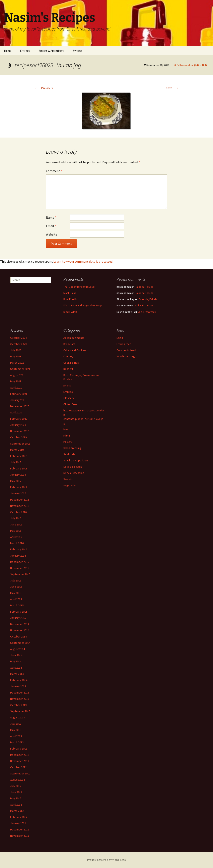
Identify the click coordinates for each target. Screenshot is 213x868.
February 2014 (19, 680)
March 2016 (17, 543)
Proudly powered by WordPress (106, 860)
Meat (66, 429)
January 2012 (18, 823)
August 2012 (18, 780)
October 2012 (18, 767)
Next (172, 88)
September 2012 (20, 773)
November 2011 (20, 836)
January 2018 (18, 475)
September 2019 (20, 444)
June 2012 (16, 792)
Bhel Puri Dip (71, 299)
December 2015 (20, 562)
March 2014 (17, 674)
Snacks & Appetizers (51, 51)
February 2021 (19, 394)
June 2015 (16, 587)
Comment (54, 171)
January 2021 (18, 400)
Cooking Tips (71, 363)
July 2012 (16, 786)
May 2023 (16, 356)
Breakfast (69, 344)
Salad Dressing (72, 448)
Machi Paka (70, 293)
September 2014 (20, 643)
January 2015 (18, 618)
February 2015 (19, 612)
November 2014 (20, 630)
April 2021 (16, 388)
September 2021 (20, 369)
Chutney (68, 356)
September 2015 (20, 574)
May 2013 (16, 730)
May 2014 (16, 661)
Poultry (68, 442)
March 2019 (17, 450)
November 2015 (20, 568)
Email (51, 226)
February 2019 (19, 456)
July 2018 (16, 462)
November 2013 (20, 699)
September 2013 (20, 711)
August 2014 (18, 649)
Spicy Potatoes (144, 305)
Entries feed (124, 344)
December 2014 (20, 624)
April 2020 (16, 412)
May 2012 (16, 798)
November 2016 (20, 506)
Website (52, 234)
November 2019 (20, 431)
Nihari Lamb (70, 312)
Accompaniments (74, 338)
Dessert (68, 369)
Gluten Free (70, 404)
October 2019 (18, 437)
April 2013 (16, 736)
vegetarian (70, 485)
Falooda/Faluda (144, 287)
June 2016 (16, 524)
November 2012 (20, 761)
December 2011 (20, 829)
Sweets (78, 51)
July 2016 (16, 518)
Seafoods (69, 454)
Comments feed (126, 350)
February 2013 (19, 749)
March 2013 (17, 742)
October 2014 (18, 636)
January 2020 (18, 425)
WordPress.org (126, 356)
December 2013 (20, 693)
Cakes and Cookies (75, 350)
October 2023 (18, 344)
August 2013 (18, 717)
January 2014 (18, 686)
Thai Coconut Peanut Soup (79, 287)
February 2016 (19, 549)
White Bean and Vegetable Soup (83, 305)
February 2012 (19, 817)
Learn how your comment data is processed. (83, 261)
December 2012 (20, 755)
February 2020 (19, 419)
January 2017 (18, 493)
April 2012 (16, 805)
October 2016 (18, 512)
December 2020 (20, 406)
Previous (43, 88)
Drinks (67, 386)
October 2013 (18, 705)
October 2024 (18, 338)
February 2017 (19, 487)
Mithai (67, 436)
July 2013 (16, 724)
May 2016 (16, 531)
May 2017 (16, 481)
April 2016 (16, 537)
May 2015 (16, 593)
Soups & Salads (73, 467)
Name (51, 217)
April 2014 (16, 668)
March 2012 (17, 811)
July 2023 (16, 350)
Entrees (25, 51)
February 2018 (19, 468)
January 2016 (18, 556)
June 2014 (16, 655)
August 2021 (18, 375)
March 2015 (17, 605)
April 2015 (16, 599)
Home (8, 51)
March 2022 (17, 363)
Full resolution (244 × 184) (192, 65)
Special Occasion (74, 473)
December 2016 (20, 500)
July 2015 (16, 580)
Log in (120, 338)
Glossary (69, 398)
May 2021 (16, 381)
